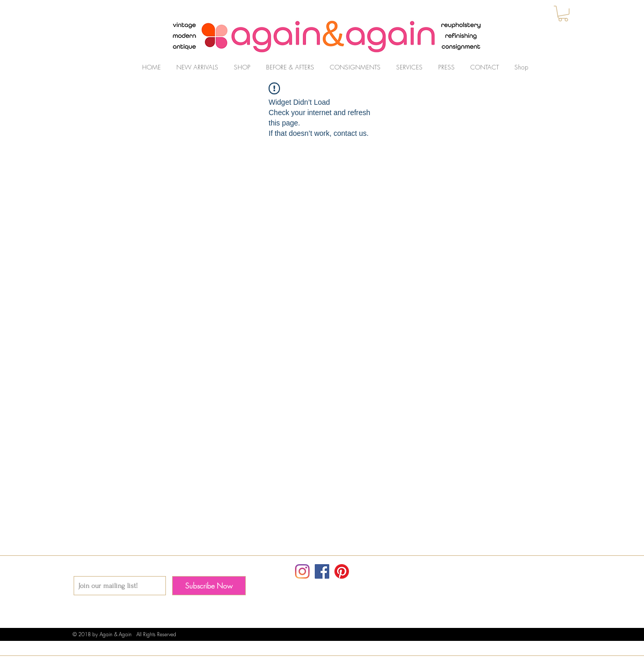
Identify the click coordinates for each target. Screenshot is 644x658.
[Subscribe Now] (209, 586)
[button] (563, 13)
